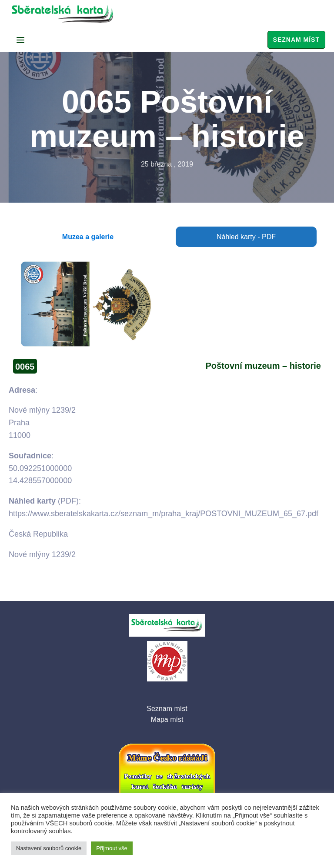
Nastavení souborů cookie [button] (49, 848)
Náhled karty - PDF (246, 237)
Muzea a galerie (88, 237)
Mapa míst (167, 719)
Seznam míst (296, 40)
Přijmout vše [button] (112, 848)
